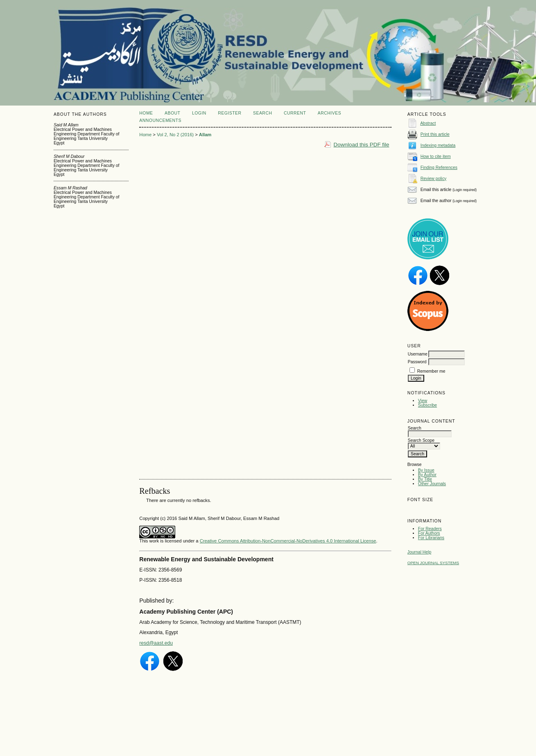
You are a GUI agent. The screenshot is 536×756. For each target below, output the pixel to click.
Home (146, 113)
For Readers (430, 529)
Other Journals (432, 484)
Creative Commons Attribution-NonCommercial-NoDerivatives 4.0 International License (288, 541)
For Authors (429, 533)
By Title (425, 479)
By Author (427, 475)
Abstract (428, 123)
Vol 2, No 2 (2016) (175, 135)
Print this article (435, 134)
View (423, 401)
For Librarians (431, 538)
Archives (329, 113)
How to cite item (436, 156)
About (172, 113)
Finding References (439, 168)
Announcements (160, 120)
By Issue (426, 470)
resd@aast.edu (156, 643)
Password (417, 362)
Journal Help (419, 552)
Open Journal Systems (433, 563)
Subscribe (427, 405)
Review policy (434, 179)
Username (418, 354)
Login (199, 113)
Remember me (431, 371)
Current (295, 113)
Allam (205, 135)
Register (230, 113)
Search (262, 113)
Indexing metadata (438, 145)
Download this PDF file (362, 145)
